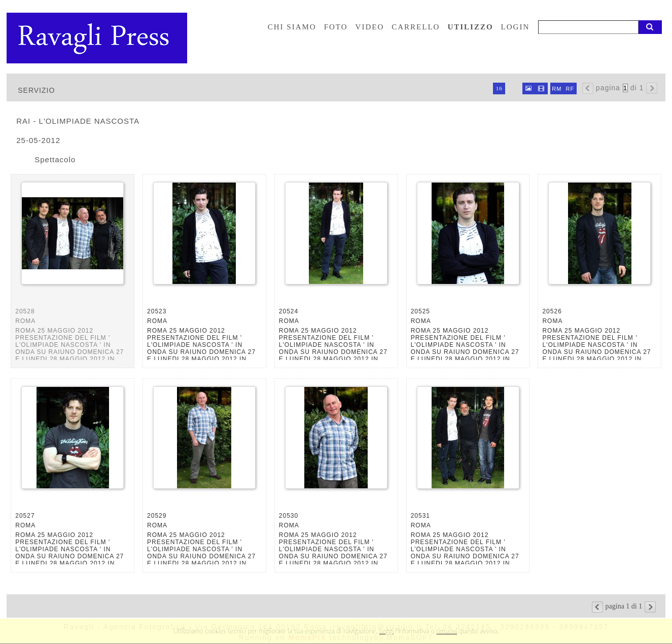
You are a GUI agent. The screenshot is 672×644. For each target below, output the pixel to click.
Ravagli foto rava (98, 38)
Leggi (386, 631)
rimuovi (447, 631)
